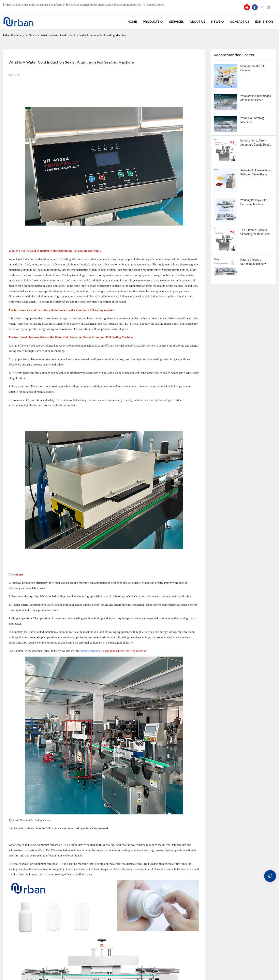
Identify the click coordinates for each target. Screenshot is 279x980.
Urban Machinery (13, 35)
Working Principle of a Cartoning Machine (254, 202)
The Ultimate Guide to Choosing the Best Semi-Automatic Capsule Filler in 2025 (255, 232)
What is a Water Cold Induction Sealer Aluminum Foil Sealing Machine (83, 35)
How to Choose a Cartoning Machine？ (253, 262)
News (32, 35)
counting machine (90, 651)
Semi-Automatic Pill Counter (252, 68)
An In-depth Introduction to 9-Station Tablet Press (257, 172)
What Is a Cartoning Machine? (252, 120)
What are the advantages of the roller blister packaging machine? (256, 98)
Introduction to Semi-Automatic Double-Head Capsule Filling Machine (255, 143)
